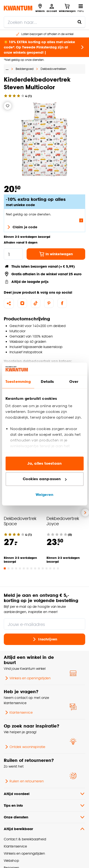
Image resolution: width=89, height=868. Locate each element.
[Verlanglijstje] (8, 106)
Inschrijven (44, 639)
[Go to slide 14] (54, 568)
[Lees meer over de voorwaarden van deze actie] (81, 220)
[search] (44, 22)
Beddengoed (25, 69)
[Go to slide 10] (39, 568)
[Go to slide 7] (28, 568)
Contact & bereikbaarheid (25, 839)
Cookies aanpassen (45, 479)
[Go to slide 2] (9, 568)
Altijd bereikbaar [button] (44, 829)
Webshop (11, 860)
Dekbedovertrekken (53, 69)
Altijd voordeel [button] (44, 794)
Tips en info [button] (44, 806)
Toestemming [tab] (18, 382)
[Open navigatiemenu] (81, 8)
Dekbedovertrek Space (20, 521)
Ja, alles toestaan (44, 463)
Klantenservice (18, 712)
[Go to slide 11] (43, 568)
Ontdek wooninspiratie (25, 747)
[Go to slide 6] (24, 568)
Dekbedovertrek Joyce (63, 521)
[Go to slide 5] (20, 568)
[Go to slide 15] (58, 568)
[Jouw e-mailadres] (44, 624)
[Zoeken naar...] (80, 22)
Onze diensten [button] (44, 817)
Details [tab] (47, 382)
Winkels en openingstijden (27, 678)
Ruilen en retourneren (24, 781)
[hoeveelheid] (13, 254)
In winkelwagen (56, 254)
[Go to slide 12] (47, 568)
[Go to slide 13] (50, 568)
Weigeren (44, 495)
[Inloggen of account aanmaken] (52, 8)
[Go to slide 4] (16, 568)
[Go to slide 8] (31, 568)
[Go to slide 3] (12, 568)
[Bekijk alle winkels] (40, 8)
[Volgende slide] (85, 513)
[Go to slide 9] (35, 568)
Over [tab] (74, 382)
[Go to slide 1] (5, 568)
